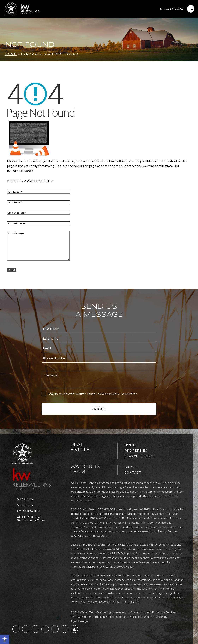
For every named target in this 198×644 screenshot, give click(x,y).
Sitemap (121, 617)
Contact (133, 473)
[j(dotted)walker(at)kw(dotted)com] (34, 511)
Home (130, 445)
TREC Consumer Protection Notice (92, 617)
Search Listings (140, 456)
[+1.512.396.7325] (172, 9)
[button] (5, 639)
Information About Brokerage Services (152, 612)
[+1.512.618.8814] (34, 505)
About (131, 467)
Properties (136, 451)
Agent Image (79, 621)
